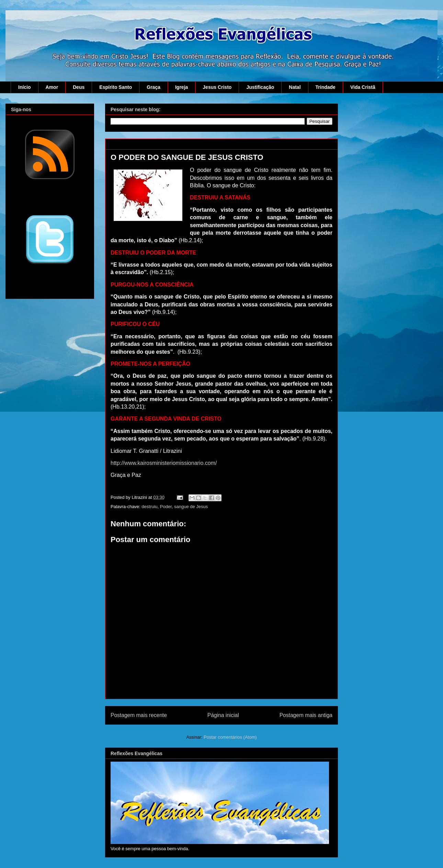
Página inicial (223, 715)
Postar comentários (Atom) (230, 737)
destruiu (149, 507)
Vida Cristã (363, 87)
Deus (79, 87)
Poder (166, 507)
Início (25, 87)
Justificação (260, 87)
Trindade (326, 87)
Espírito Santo (116, 87)
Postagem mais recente (139, 715)
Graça (154, 87)
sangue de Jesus (191, 507)
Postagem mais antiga (306, 715)
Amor (52, 87)
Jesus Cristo (217, 87)
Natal (295, 87)
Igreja (181, 87)
